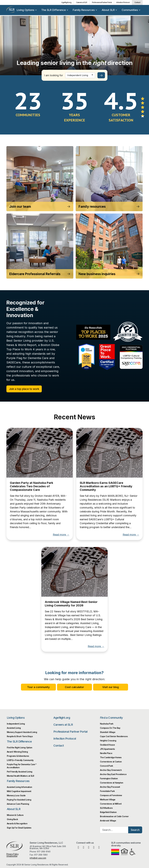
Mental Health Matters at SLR (20, 776)
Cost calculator (74, 687)
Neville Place (106, 753)
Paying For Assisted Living (19, 800)
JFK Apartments (107, 749)
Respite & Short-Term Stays (20, 736)
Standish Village (108, 732)
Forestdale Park (107, 791)
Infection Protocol (123, 2)
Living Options (27, 10)
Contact (137, 2)
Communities (131, 10)
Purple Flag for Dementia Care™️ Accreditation (22, 766)
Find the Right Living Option (19, 748)
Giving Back (12, 819)
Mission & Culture (15, 815)
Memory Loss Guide (16, 795)
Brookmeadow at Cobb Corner (114, 816)
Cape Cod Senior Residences (114, 736)
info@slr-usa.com (38, 858)
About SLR (109, 10)
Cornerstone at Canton (111, 762)
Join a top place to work (24, 389)
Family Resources (85, 10)
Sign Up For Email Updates (19, 828)
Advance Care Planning (18, 804)
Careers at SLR (82, 2)
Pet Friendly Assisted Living (19, 772)
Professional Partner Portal (102, 2)
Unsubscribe (12, 856)
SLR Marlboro (106, 808)
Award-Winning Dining (17, 752)
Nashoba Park (107, 724)
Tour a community (38, 687)
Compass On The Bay (110, 728)
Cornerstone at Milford (111, 804)
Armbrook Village (108, 821)
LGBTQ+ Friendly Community (20, 760)
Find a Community (111, 718)
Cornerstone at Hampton (112, 783)
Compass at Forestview (111, 795)
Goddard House (107, 745)
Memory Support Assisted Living (22, 732)
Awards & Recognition (17, 823)
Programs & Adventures (18, 756)
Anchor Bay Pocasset (110, 787)
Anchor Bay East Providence (113, 774)
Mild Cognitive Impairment (19, 791)
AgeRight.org (66, 2)
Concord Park (107, 766)
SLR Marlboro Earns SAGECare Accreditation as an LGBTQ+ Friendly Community (106, 486)
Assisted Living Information (19, 787)
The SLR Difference (55, 10)
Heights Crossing (108, 741)
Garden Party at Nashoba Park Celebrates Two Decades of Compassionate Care (32, 486)
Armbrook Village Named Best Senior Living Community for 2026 (71, 604)
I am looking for (53, 75)
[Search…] (114, 830)
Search (135, 830)
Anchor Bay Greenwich (111, 770)
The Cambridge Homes (111, 757)
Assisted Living (14, 728)
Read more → (61, 535)
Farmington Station (109, 778)
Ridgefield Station (108, 812)
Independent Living (16, 724)
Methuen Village (108, 800)
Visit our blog (111, 687)
